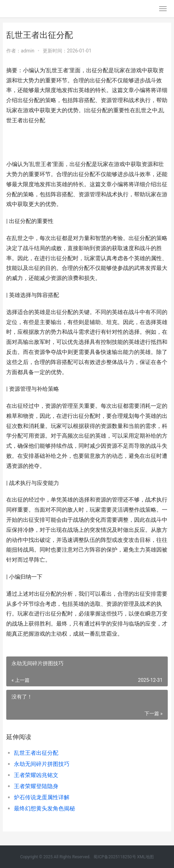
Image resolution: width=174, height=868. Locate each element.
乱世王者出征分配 (36, 753)
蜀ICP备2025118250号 (115, 857)
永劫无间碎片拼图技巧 (42, 764)
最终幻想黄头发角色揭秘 (44, 808)
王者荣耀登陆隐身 (36, 786)
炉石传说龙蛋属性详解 (42, 797)
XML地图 (146, 857)
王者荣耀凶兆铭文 (36, 775)
